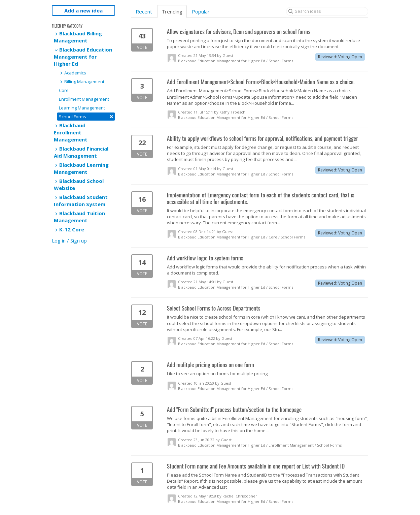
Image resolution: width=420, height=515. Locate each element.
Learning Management (82, 108)
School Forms (86, 116)
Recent (144, 11)
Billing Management (82, 82)
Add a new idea (83, 10)
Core (64, 90)
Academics (73, 73)
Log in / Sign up (69, 240)
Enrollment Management (84, 99)
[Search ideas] (327, 11)
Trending (172, 11)
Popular (201, 11)
